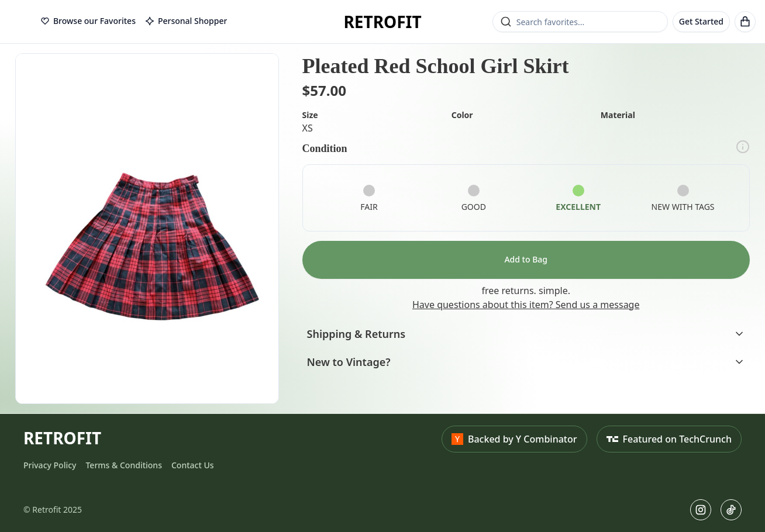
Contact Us (193, 465)
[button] (147, 229)
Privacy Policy (50, 465)
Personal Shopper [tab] (186, 21)
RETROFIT (382, 22)
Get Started (701, 21)
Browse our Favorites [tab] (88, 21)
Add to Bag (526, 259)
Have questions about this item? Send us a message (526, 305)
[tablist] (134, 22)
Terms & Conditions (123, 465)
